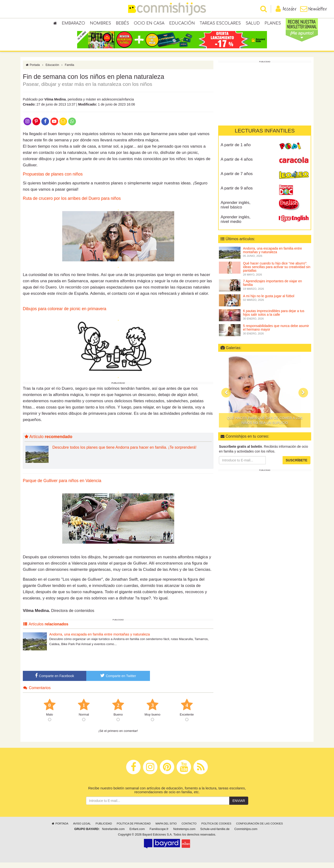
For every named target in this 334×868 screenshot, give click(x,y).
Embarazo (73, 24)
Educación (182, 24)
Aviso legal (82, 829)
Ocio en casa (149, 24)
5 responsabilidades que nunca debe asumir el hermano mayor (276, 333)
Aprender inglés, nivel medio (235, 225)
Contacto (189, 829)
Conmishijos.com (246, 835)
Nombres (100, 24)
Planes (273, 24)
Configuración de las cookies (260, 829)
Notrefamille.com (113, 835)
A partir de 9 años (237, 194)
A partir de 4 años (237, 165)
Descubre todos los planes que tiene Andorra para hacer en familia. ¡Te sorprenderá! (124, 453)
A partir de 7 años (237, 179)
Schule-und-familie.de (215, 835)
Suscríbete (297, 466)
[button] (226, 398)
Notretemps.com (184, 835)
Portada (33, 70)
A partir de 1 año (236, 150)
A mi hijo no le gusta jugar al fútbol (269, 302)
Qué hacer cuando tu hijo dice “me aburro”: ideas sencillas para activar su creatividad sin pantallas (277, 273)
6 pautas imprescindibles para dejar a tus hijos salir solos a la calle (274, 318)
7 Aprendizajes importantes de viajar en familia (272, 288)
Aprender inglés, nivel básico (235, 210)
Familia (70, 70)
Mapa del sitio (166, 829)
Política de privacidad (134, 829)
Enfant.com (137, 835)
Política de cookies (216, 829)
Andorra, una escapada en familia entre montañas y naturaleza (100, 640)
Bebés (122, 24)
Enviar (239, 806)
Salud (253, 24)
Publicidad (104, 829)
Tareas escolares (220, 24)
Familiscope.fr (159, 835)
